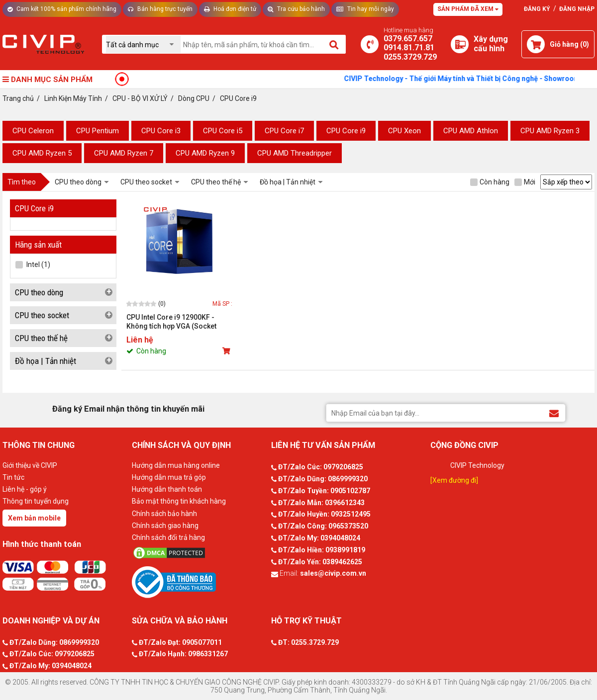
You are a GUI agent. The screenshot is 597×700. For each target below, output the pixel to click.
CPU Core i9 (346, 131)
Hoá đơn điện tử (230, 9)
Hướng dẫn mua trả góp (169, 477)
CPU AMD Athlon (471, 131)
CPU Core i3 (161, 131)
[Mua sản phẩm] (227, 351)
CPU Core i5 (223, 131)
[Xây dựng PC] (460, 44)
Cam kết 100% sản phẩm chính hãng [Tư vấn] (62, 9)
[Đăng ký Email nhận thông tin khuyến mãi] (554, 412)
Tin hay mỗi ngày (365, 9)
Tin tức (13, 477)
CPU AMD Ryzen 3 (550, 131)
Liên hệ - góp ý (25, 489)
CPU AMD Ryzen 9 (205, 153)
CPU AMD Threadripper (295, 153)
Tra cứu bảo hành (296, 9)
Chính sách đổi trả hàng (168, 537)
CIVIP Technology (477, 465)
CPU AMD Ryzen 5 (42, 153)
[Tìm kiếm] (335, 44)
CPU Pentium (98, 131)
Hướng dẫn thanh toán (167, 489)
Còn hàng (490, 182)
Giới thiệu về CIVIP (30, 465)
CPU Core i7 (284, 131)
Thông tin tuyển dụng (36, 501)
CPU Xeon (404, 131)
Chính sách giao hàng (165, 525)
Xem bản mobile (34, 518)
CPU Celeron (33, 131)
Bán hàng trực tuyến (160, 9)
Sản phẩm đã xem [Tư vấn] (468, 9)
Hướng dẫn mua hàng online (176, 465)
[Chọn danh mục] (143, 44)
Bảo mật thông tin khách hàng (179, 501)
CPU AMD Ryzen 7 (124, 153)
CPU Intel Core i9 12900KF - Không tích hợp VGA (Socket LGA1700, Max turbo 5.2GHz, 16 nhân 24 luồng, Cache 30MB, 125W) (177, 322)
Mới (525, 182)
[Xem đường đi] (454, 480)
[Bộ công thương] (199, 582)
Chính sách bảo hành (164, 514)
